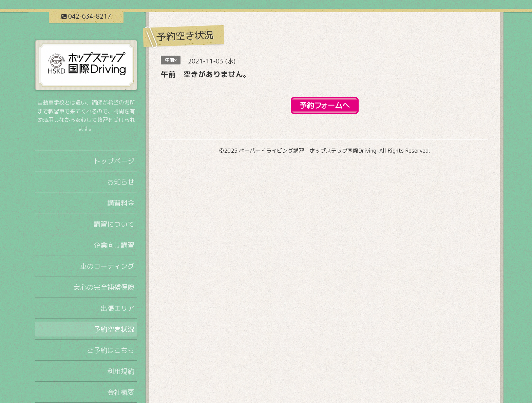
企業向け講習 (114, 245)
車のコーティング (107, 266)
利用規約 (121, 371)
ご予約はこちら (111, 350)
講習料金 (121, 203)
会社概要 (121, 392)
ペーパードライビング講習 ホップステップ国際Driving (308, 151)
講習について (114, 224)
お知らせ (121, 182)
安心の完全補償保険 (104, 287)
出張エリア (117, 308)
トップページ (114, 161)
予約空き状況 (114, 329)
